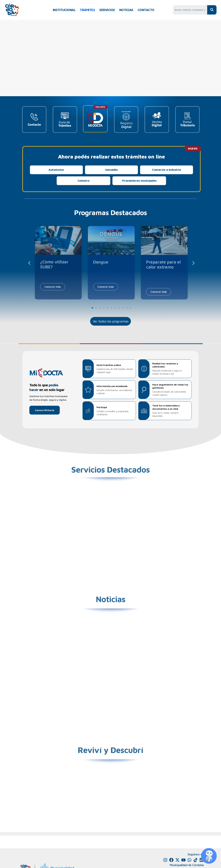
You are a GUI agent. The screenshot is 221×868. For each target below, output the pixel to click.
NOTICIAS (126, 10)
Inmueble (111, 170)
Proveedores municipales (139, 181)
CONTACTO (146, 10)
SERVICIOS (107, 10)
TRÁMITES (87, 10)
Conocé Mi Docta (45, 410)
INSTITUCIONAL (64, 10)
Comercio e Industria (166, 170)
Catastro (84, 181)
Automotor (56, 170)
